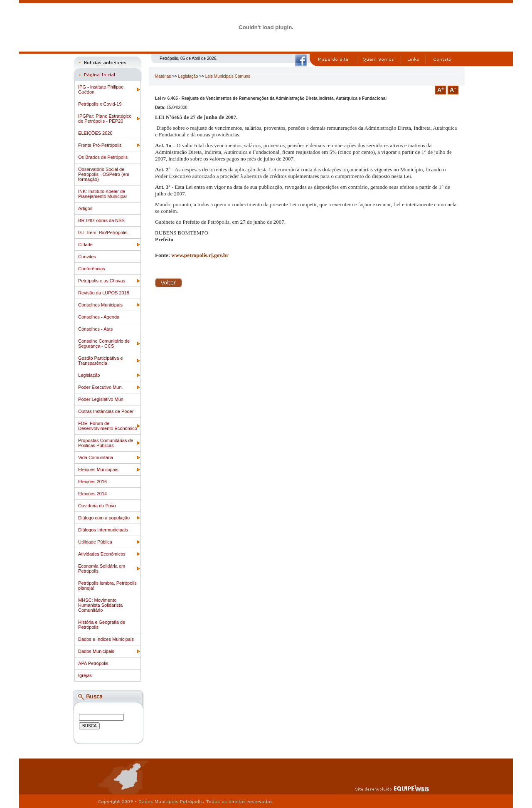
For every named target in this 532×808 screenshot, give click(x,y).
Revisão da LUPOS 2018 (104, 293)
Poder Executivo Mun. (101, 387)
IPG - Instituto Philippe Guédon (101, 89)
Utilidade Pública (95, 542)
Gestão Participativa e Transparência (101, 361)
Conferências (92, 269)
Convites (87, 257)
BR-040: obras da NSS (101, 220)
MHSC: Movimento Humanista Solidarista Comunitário (100, 605)
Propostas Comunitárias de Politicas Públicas (106, 443)
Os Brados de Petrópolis (103, 157)
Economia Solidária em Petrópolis (102, 568)
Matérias (163, 76)
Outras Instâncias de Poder (106, 411)
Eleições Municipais (98, 469)
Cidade (85, 245)
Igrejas (85, 675)
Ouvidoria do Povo (97, 506)
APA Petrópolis (93, 663)
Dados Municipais (96, 651)
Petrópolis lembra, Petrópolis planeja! (107, 586)
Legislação (89, 375)
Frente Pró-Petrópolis (100, 145)
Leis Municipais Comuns (228, 76)
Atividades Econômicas (102, 554)
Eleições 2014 (92, 494)
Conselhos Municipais (100, 305)
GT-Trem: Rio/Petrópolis (103, 232)
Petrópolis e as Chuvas (102, 281)
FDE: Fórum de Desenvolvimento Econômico (108, 426)
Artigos (85, 208)
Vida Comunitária (96, 457)
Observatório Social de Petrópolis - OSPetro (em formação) (104, 174)
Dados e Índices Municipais (106, 639)
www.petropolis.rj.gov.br (200, 255)
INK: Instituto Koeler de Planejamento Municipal (102, 194)
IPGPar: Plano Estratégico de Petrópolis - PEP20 (105, 119)
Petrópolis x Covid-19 (100, 104)
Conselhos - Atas (95, 329)
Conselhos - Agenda (99, 317)
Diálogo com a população (104, 518)
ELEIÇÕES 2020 (95, 133)
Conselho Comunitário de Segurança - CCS (104, 343)
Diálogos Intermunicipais (103, 530)
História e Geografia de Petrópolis (102, 625)
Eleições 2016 (92, 482)
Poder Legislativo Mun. (101, 399)
